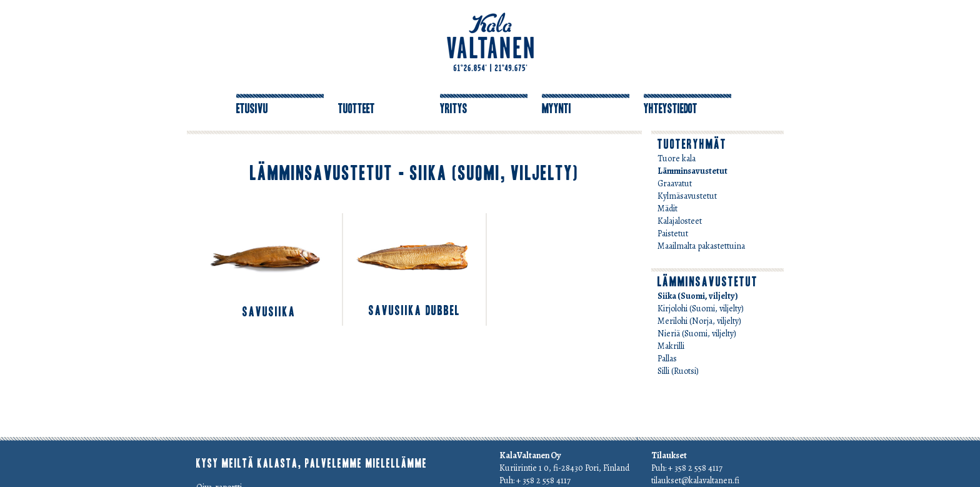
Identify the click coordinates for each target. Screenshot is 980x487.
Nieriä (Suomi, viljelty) (697, 334)
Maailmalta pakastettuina (701, 246)
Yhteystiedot (671, 109)
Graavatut (675, 183)
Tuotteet (357, 109)
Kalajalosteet (680, 221)
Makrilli (671, 346)
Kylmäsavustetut (687, 196)
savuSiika (269, 312)
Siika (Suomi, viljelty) (698, 296)
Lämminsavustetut (692, 171)
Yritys (454, 109)
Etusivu (252, 109)
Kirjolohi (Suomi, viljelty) (701, 309)
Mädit (667, 208)
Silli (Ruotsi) (678, 371)
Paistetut (673, 233)
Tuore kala (677, 158)
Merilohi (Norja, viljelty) (699, 321)
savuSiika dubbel (414, 311)
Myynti (557, 109)
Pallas (667, 359)
